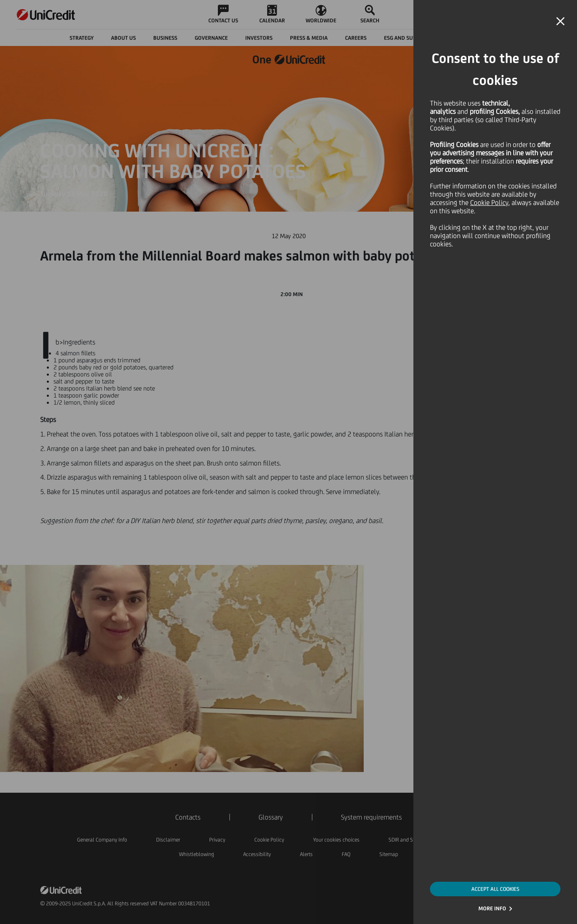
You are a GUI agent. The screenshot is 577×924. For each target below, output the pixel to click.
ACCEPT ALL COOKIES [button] (495, 889)
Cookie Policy (489, 203)
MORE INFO (492, 908)
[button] (560, 22)
